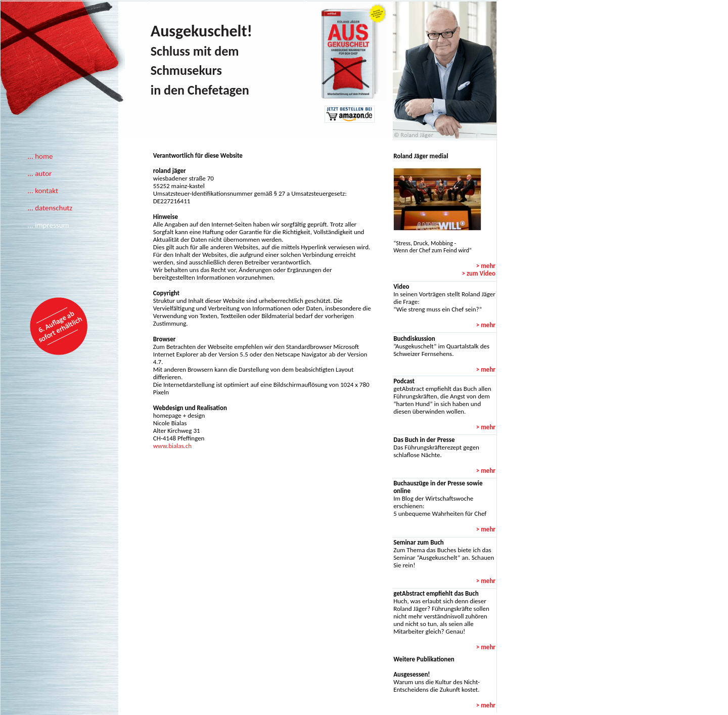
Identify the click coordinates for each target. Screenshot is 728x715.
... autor (39, 173)
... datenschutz (50, 208)
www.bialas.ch (172, 446)
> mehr (486, 266)
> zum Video (479, 273)
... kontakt (43, 191)
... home (40, 156)
